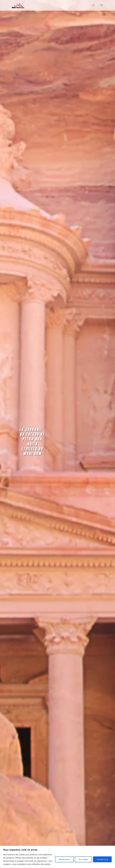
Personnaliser (64, 859)
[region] (57, 857)
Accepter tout (102, 859)
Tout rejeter (83, 859)
